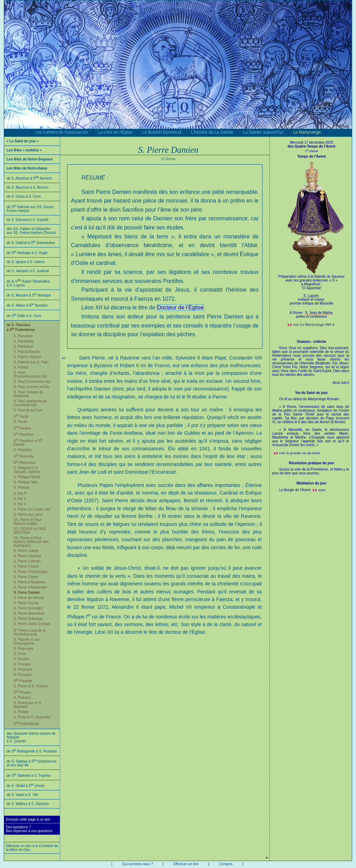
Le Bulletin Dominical (162, 132)
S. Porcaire (22, 664)
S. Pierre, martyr (26, 551)
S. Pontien (22, 659)
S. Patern (27, 357)
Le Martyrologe (307, 132)
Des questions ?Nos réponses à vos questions (29, 829)
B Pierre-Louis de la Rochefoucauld (30, 632)
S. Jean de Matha (319, 313)
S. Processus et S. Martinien (28, 705)
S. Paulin (21, 422)
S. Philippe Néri (26, 482)
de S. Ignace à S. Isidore (26, 262)
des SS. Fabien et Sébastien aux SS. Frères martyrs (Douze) (31, 231)
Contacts (226, 864)
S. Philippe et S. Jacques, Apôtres (27, 470)
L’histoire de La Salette (212, 132)
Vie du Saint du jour (311, 393)
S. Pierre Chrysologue (31, 572)
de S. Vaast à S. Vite (22, 795)
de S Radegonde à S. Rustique (32, 751)
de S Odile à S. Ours (24, 316)
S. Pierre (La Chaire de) (32, 509)
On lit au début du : (311, 422)
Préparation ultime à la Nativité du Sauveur (311, 284)
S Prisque (22, 692)
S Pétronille (24, 456)
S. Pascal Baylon (27, 352)
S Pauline (22, 428)
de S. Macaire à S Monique (29, 295)
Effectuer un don (186, 864)
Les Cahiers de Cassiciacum (62, 132)
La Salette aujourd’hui (263, 132)
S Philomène (25, 463)
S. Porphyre (23, 669)
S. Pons (20, 654)
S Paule (21, 416)
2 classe (311, 151)
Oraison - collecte (311, 342)
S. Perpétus (23, 450)
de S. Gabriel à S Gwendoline (31, 243)
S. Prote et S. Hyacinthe (32, 717)
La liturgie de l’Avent (295, 490)
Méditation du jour (312, 483)
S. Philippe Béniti (27, 477)
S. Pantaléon (23, 346)
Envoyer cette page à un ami (28, 819)
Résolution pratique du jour (312, 463)
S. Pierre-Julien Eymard (32, 624)
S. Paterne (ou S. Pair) (31, 362)
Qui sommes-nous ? (137, 864)
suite (322, 490)
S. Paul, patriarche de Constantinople (30, 403)
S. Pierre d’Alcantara (30, 582)
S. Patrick (21, 367)
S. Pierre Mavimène (29, 613)
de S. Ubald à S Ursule (26, 786)
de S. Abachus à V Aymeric (30, 178)
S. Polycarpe (23, 649)
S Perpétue (23, 435)
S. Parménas (24, 341)
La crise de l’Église (115, 132)
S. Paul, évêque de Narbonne (28, 394)
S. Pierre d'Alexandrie (30, 587)
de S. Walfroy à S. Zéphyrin (28, 804)
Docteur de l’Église (180, 307)
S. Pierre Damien (27, 593)
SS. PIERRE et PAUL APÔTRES (30, 531)
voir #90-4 (314, 324)
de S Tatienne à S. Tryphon (29, 776)
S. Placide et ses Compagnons (26, 641)
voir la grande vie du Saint (300, 453)
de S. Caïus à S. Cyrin (24, 196)
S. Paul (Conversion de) (32, 382)
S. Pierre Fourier (26, 603)
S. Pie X (20, 504)
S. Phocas (22, 487)
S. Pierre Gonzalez (28, 608)
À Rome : (297, 313)
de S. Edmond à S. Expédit (27, 220)
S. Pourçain (23, 675)
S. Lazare (311, 296)
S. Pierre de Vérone (29, 598)
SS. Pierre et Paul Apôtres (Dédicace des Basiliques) (31, 542)
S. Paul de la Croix (28, 410)
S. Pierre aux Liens (28, 515)
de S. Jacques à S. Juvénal (28, 271)
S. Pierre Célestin (27, 561)
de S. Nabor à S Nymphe (27, 305)
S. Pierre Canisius (27, 556)
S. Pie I (21, 494)
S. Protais (21, 712)
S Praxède (23, 681)
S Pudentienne (26, 724)
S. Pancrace (23, 336)
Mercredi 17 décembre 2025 (311, 143)
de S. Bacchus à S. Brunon (27, 187)
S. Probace (22, 698)
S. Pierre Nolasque (28, 619)
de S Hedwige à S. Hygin (27, 253)
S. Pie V (20, 499)
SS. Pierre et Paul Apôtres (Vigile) (27, 522)
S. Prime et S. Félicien (31, 686)
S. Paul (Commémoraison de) (30, 374)
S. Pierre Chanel (26, 566)
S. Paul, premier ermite (31, 387)
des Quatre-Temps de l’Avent (311, 146)
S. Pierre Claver (26, 577)
